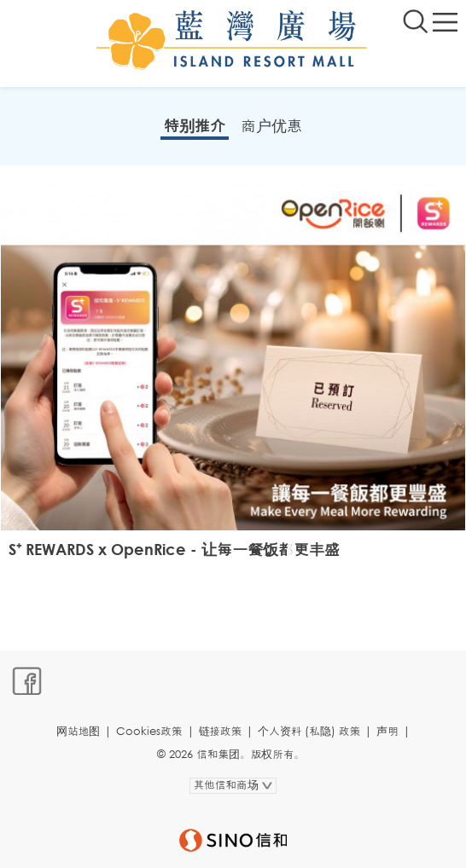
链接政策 (221, 731)
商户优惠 (271, 125)
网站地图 (78, 731)
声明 (387, 731)
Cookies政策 (149, 731)
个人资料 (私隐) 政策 (309, 731)
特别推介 (195, 125)
